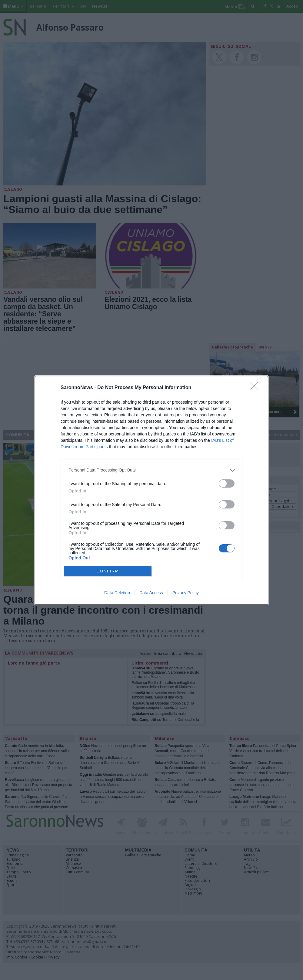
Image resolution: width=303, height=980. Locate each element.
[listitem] (151, 470)
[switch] (227, 483)
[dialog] (151, 490)
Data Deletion (117, 593)
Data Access (151, 593)
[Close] (256, 388)
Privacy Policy (186, 593)
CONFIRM (108, 571)
